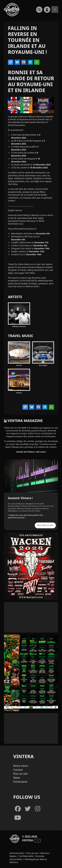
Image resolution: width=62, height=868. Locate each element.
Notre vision (21, 766)
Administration (17, 853)
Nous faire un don (45, 525)
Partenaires (20, 782)
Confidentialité (26, 856)
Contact (18, 770)
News (17, 778)
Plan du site (20, 774)
